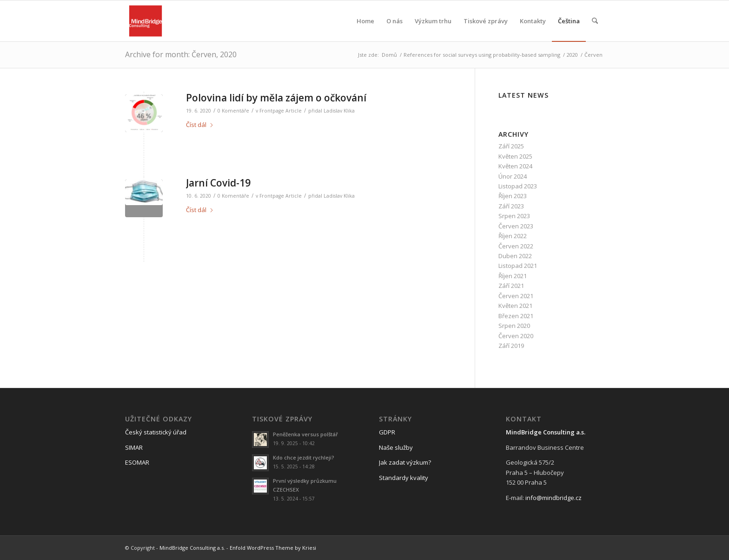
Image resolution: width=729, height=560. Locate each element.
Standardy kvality (404, 478)
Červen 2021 (516, 296)
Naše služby (396, 447)
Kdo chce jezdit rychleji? (304, 457)
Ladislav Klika (339, 111)
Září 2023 (511, 206)
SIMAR (134, 447)
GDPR (387, 432)
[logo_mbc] (146, 21)
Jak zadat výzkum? (405, 462)
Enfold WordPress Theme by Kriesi (273, 548)
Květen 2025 (515, 156)
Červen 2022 (516, 246)
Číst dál (200, 125)
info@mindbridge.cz (553, 498)
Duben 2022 (515, 256)
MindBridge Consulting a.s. (192, 548)
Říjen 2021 (513, 276)
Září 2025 (511, 146)
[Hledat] (595, 21)
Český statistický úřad (156, 432)
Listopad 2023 (518, 186)
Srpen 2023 (514, 216)
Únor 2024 (513, 176)
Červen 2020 (516, 336)
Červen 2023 (516, 226)
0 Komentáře (233, 111)
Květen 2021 (515, 306)
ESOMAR (137, 462)
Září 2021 (511, 286)
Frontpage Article (281, 111)
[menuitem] (365, 21)
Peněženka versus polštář (305, 434)
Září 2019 (511, 346)
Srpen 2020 (514, 326)
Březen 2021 (516, 316)
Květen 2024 (515, 166)
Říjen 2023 (513, 196)
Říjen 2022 (513, 236)
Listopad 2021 (518, 266)
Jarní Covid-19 (218, 183)
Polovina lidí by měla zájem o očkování (276, 98)
